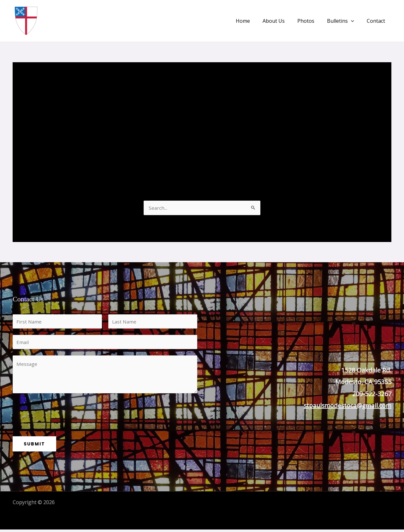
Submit (34, 446)
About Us (282, 21)
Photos (312, 21)
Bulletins (344, 21)
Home (254, 21)
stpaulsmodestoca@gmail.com (346, 406)
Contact (377, 21)
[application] (355, 21)
